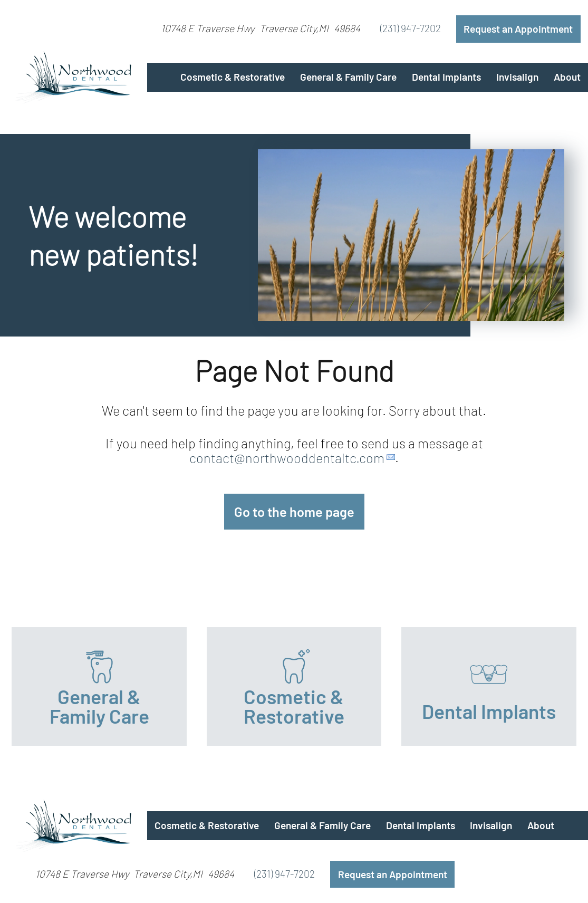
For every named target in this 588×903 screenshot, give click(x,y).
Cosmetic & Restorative (233, 77)
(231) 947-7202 (411, 28)
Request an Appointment (518, 29)
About (567, 77)
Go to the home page (294, 512)
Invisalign (517, 77)
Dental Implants (446, 77)
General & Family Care (348, 77)
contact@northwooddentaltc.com (287, 457)
